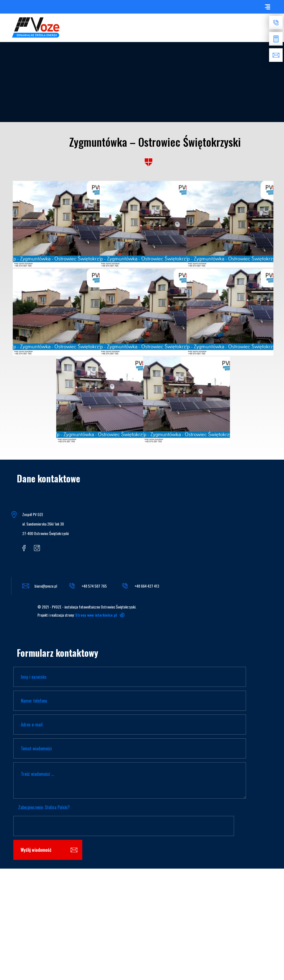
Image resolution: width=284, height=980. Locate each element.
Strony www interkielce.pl (96, 615)
